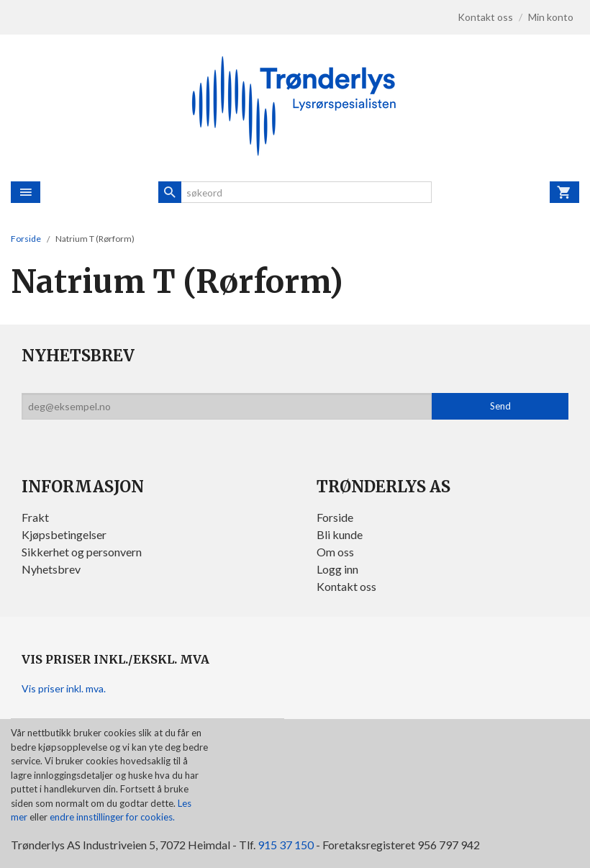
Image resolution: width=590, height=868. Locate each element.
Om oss (335, 552)
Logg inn (337, 569)
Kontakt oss (346, 586)
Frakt (35, 517)
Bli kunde (340, 534)
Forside (26, 239)
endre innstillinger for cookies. (112, 817)
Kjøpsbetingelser (64, 534)
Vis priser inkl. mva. (64, 688)
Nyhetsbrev (51, 569)
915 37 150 (286, 845)
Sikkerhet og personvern (82, 552)
